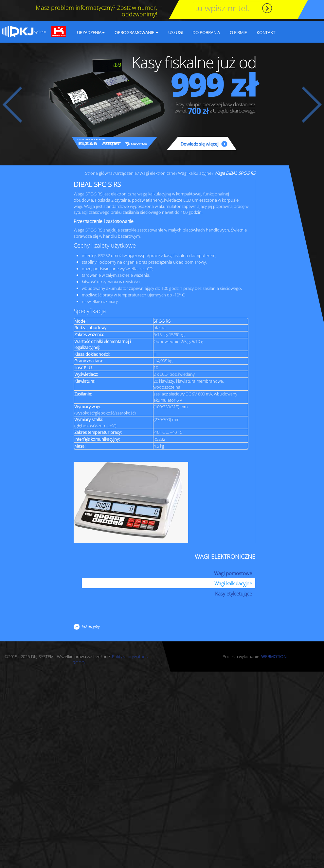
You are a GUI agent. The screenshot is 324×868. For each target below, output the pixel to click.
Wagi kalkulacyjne (195, 173)
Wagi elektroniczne (157, 173)
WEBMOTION (274, 656)
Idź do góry (90, 626)
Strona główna (99, 173)
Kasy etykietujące (234, 594)
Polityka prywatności (131, 656)
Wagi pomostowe (233, 573)
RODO (79, 663)
